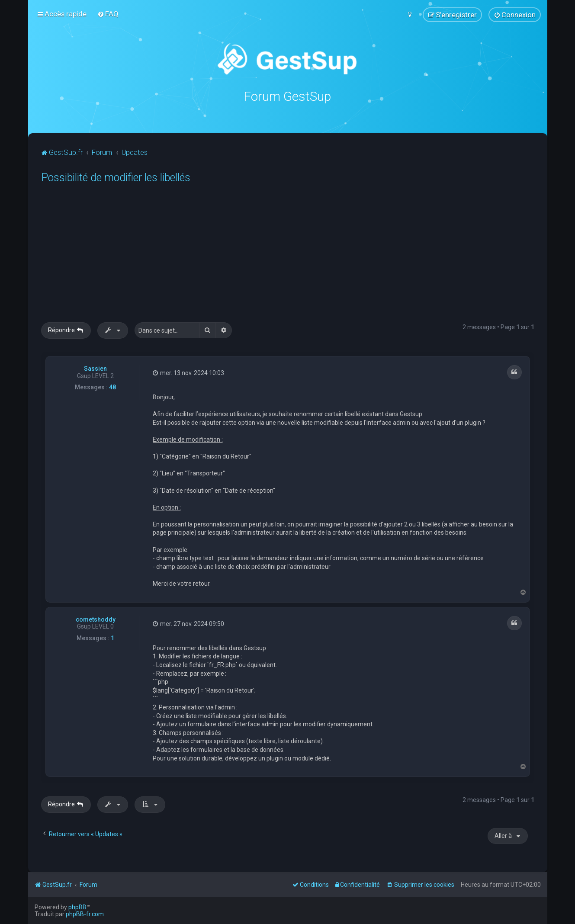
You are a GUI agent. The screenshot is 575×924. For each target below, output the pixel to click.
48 (112, 387)
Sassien (95, 368)
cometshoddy (96, 619)
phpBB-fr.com (85, 914)
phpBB (77, 907)
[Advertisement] (301, 257)
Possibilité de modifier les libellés (116, 178)
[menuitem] (108, 14)
